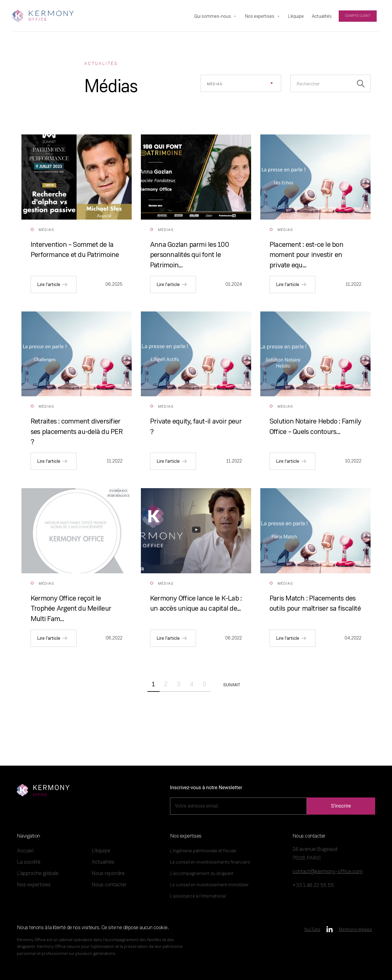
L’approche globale (38, 873)
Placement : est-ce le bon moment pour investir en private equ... (306, 254)
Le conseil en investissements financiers (210, 862)
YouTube (312, 929)
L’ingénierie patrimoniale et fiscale (203, 851)
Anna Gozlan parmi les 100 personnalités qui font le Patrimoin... (189, 254)
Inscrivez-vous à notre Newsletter (206, 788)
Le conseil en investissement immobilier (209, 885)
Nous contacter (109, 884)
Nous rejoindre (108, 873)
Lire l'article (49, 284)
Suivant (232, 685)
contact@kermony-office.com (328, 871)
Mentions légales (355, 929)
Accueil (25, 850)
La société (29, 862)
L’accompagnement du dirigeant (202, 873)
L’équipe (101, 850)
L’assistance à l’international (198, 896)
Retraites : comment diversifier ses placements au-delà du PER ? (76, 431)
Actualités (103, 862)
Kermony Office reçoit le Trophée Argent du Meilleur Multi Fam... (71, 608)
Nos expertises (34, 884)
